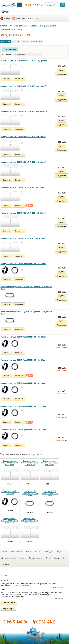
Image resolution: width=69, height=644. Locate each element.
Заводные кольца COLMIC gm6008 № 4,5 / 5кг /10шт (23, 264)
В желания (19, 79)
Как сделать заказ (36, 558)
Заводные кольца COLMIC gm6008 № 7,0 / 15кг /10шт (24, 430)
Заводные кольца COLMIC (11, 29)
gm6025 (25, 42)
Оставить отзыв (9, 603)
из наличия (11, 49)
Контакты (5, 564)
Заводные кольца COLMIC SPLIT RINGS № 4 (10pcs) (23, 86)
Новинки (7, 18)
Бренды (57, 558)
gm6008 (16, 42)
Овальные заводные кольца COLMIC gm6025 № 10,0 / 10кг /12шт (26, 288)
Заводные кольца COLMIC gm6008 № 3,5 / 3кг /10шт (23, 337)
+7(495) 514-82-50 (15, 622)
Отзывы (28, 552)
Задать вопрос (8, 609)
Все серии (6, 42)
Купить (62, 70)
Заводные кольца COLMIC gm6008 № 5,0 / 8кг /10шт (23, 383)
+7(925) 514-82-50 (34, 5)
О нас (65, 558)
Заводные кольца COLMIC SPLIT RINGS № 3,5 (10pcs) (24, 61)
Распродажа (20, 18)
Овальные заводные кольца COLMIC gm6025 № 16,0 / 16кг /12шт (26, 313)
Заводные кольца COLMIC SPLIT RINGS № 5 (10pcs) (23, 137)
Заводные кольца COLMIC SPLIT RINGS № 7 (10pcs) (23, 187)
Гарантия (22, 558)
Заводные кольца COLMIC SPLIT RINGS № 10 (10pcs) (24, 238)
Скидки (59, 552)
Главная (4, 552)
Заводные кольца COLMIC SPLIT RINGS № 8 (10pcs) (23, 213)
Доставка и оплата (9, 558)
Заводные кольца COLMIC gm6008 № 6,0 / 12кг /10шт (24, 406)
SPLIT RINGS (36, 42)
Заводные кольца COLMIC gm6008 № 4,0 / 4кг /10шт (23, 360)
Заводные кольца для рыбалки (44, 26)
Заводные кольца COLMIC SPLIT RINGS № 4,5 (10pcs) (24, 111)
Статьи (48, 558)
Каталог (4, 26)
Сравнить (6, 79)
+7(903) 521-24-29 (43, 622)
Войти (30, 19)
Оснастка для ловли (19, 26)
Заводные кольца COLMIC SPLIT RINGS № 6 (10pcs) (23, 162)
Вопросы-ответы (16, 552)
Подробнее (62, 74)
